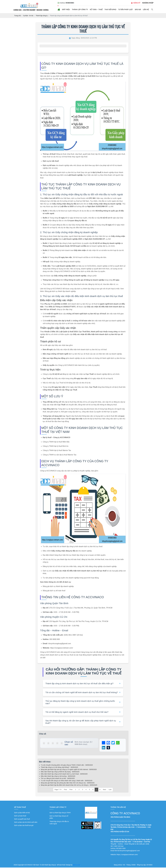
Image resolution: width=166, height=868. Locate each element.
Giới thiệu (66, 9)
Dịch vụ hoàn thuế (20, 816)
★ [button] (44, 743)
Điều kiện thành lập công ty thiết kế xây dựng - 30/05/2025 (60, 772)
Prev (71, 790)
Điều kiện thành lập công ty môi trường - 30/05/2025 (58, 777)
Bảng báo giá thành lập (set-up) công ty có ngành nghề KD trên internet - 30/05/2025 (69, 770)
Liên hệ (146, 9)
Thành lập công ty (80, 9)
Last (110, 790)
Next (104, 790)
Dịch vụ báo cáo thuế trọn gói (24, 826)
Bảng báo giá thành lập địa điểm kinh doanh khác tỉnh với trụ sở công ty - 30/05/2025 (69, 786)
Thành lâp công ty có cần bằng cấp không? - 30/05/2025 (59, 768)
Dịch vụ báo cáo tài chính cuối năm (26, 823)
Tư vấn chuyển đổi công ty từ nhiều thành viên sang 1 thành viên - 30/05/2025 (67, 781)
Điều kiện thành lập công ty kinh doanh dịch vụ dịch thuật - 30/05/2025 (64, 775)
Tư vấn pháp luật (126, 9)
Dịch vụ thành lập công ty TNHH (60, 813)
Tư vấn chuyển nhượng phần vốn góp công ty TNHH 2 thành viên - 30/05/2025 (67, 766)
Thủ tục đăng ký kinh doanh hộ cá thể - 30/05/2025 (58, 779)
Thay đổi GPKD (110, 9)
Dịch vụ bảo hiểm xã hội (22, 813)
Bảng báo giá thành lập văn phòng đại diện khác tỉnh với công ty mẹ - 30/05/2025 (68, 783)
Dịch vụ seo (76, 865)
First (65, 790)
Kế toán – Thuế (96, 9)
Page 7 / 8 (58, 790)
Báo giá (138, 9)
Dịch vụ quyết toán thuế (22, 820)
